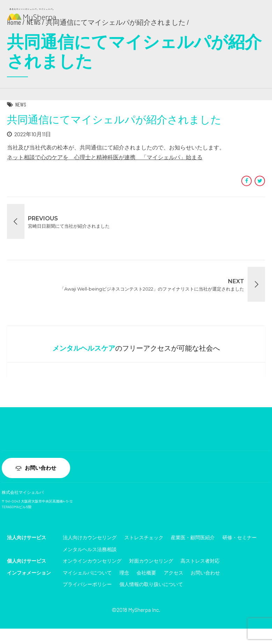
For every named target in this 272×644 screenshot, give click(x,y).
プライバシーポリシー (87, 585)
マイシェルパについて (87, 573)
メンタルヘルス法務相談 (90, 550)
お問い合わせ (205, 573)
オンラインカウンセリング (92, 561)
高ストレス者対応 (200, 561)
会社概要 (146, 573)
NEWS (21, 104)
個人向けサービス (27, 561)
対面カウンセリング (151, 561)
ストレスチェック (144, 538)
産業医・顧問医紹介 (193, 538)
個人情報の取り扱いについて (151, 585)
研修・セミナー (240, 538)
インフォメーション (29, 573)
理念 (124, 573)
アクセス (174, 573)
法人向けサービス (27, 538)
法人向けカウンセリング (90, 538)
